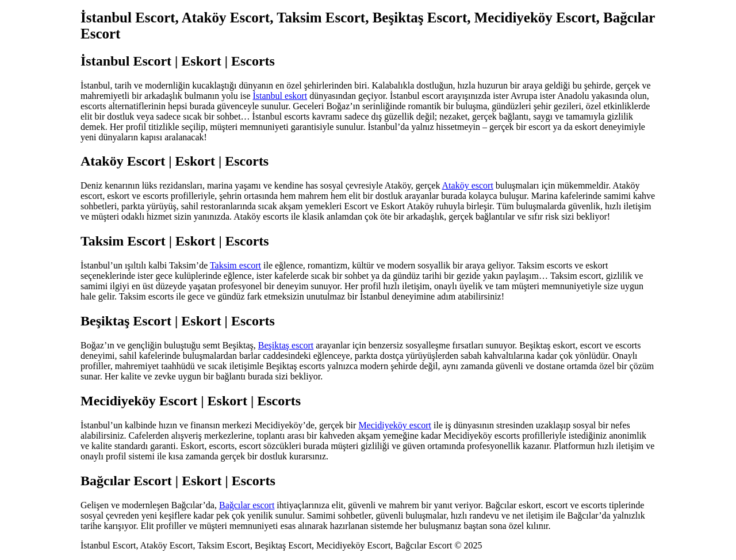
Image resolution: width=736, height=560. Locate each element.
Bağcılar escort (247, 505)
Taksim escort (235, 265)
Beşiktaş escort (286, 345)
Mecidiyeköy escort (395, 425)
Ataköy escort (468, 185)
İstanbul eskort (280, 96)
